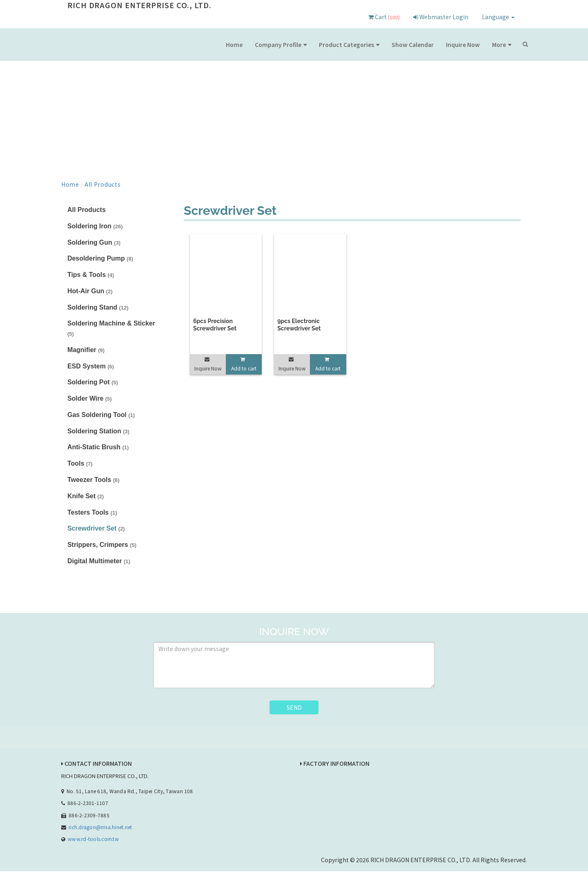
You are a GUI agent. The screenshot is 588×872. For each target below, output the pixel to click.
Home (234, 45)
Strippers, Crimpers (102, 545)
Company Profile (278, 45)
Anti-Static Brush (98, 448)
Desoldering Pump (100, 259)
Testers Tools (92, 513)
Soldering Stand (98, 307)
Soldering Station (99, 432)
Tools (80, 464)
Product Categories (346, 45)
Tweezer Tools (94, 480)
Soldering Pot (93, 382)
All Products (102, 184)
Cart (384, 17)
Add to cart (244, 368)
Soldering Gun (94, 242)
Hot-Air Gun (90, 291)
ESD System (91, 366)
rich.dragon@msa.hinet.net (100, 828)
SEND (294, 708)
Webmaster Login (441, 17)
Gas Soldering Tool (101, 415)
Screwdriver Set (96, 529)
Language (498, 17)
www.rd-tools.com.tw (93, 840)
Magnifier (86, 350)
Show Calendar (413, 45)
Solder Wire (90, 399)
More (499, 45)
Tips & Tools (91, 275)
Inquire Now (463, 45)
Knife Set (86, 496)
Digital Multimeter (99, 562)
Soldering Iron (95, 226)
